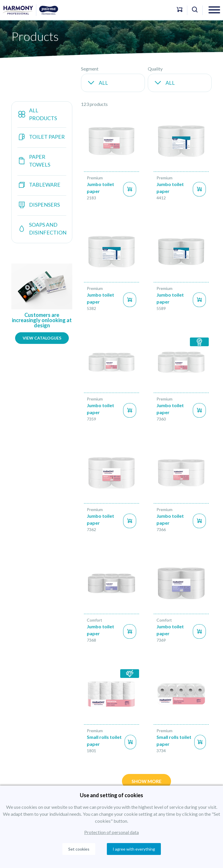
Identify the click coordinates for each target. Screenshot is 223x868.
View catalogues (42, 338)
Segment (90, 69)
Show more (146, 781)
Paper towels (34, 161)
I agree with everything (134, 849)
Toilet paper (41, 137)
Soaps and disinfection (42, 229)
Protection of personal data (111, 832)
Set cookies (79, 849)
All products (37, 114)
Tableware (39, 185)
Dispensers (39, 205)
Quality (155, 69)
